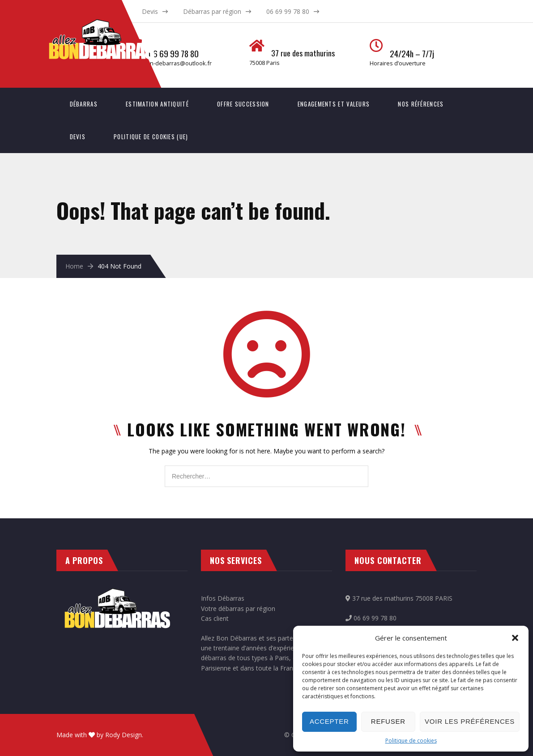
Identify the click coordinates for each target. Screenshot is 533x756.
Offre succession (243, 104)
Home (74, 266)
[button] (515, 638)
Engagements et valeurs (334, 104)
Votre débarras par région (238, 609)
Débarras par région (212, 11)
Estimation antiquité (157, 104)
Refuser (388, 721)
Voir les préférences (470, 721)
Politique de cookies (411, 741)
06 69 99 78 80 (288, 11)
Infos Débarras (223, 598)
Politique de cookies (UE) (151, 137)
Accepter (329, 721)
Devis (150, 11)
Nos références (421, 104)
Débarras (84, 104)
